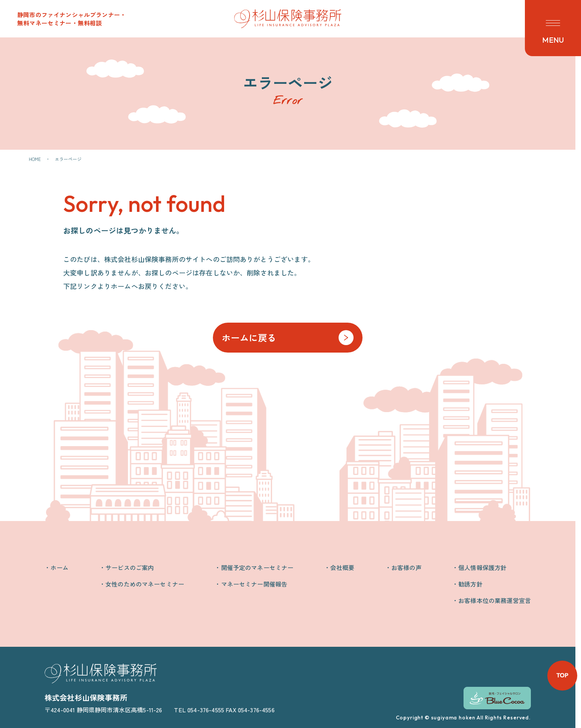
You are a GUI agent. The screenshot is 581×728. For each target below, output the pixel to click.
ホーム (59, 567)
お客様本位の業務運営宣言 (495, 600)
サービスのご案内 (130, 567)
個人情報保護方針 (482, 567)
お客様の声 (406, 567)
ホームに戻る (249, 337)
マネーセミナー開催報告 (254, 584)
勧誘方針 (470, 584)
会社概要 (343, 567)
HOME (35, 159)
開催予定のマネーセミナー (257, 567)
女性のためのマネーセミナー (145, 584)
